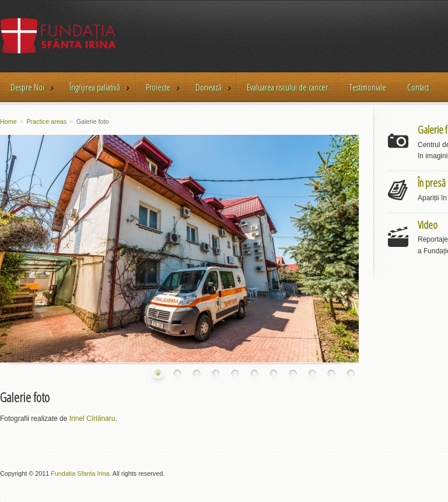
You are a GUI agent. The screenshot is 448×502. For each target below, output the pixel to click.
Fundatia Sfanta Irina (80, 473)
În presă (432, 183)
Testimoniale (368, 87)
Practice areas (46, 121)
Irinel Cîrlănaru (92, 419)
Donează (209, 88)
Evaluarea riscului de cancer (287, 87)
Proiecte (158, 88)
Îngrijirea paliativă (95, 88)
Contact (418, 87)
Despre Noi (27, 88)
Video (428, 225)
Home (8, 121)
